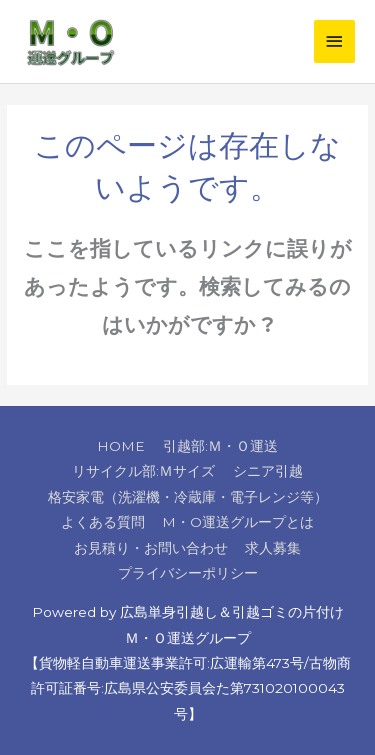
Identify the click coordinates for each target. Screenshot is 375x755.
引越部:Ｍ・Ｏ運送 (220, 446)
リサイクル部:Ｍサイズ (143, 471)
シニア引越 (268, 471)
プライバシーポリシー (188, 573)
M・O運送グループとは (238, 522)
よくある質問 (103, 522)
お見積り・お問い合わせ (151, 548)
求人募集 (273, 548)
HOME (121, 446)
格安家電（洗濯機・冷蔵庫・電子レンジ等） (188, 497)
